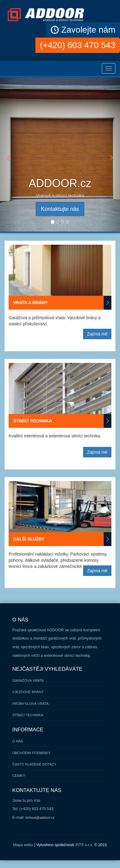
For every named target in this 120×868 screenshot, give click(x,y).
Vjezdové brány (28, 692)
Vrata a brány (62, 303)
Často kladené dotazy (34, 764)
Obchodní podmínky (32, 753)
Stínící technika (62, 421)
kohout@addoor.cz (40, 818)
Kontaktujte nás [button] (60, 209)
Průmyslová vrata (30, 704)
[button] (9, 155)
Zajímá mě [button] (97, 334)
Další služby (62, 539)
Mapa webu (23, 845)
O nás (18, 741)
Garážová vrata (28, 681)
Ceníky (19, 776)
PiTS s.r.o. (84, 845)
